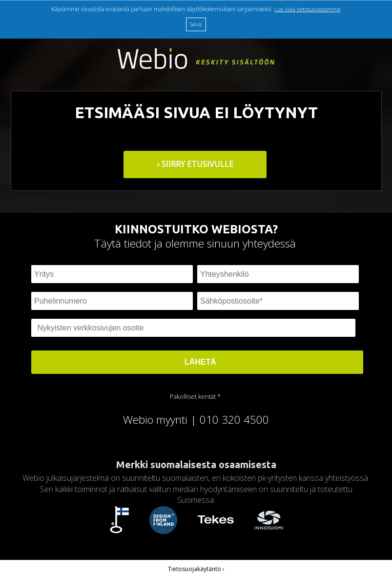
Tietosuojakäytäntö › (196, 569)
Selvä (196, 24)
